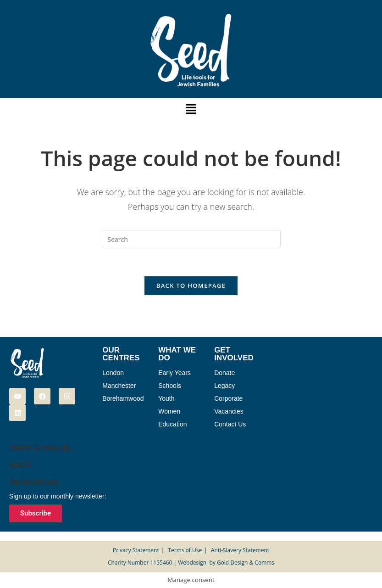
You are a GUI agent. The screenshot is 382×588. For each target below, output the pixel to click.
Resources (34, 482)
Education (172, 424)
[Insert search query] (191, 239)
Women (169, 411)
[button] (191, 109)
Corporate (228, 398)
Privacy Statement (136, 550)
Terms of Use (185, 550)
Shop (20, 465)
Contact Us (230, 424)
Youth (166, 398)
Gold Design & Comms (246, 563)
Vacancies (229, 411)
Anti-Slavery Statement (240, 550)
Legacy (224, 386)
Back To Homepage (191, 286)
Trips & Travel (41, 448)
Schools (170, 386)
